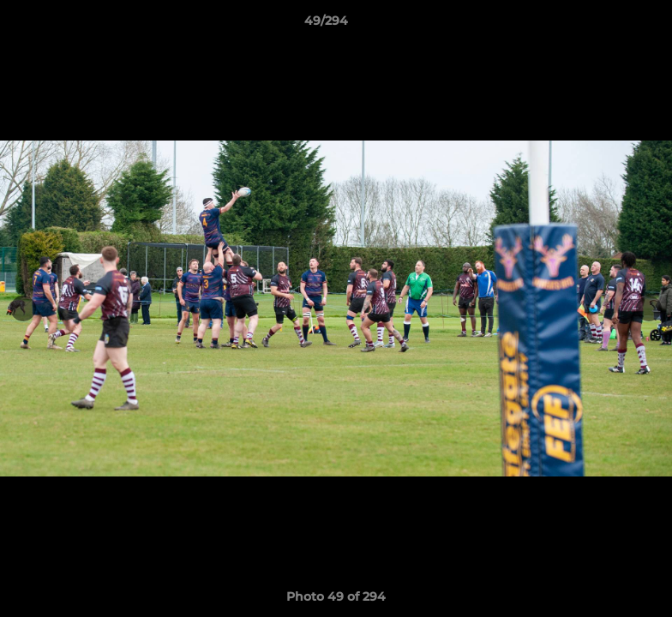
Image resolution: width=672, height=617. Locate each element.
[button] (600, 25)
